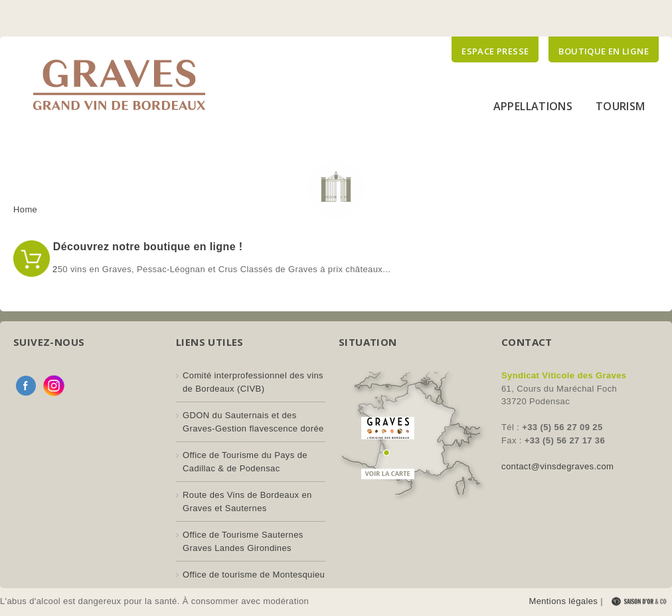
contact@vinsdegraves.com (557, 466)
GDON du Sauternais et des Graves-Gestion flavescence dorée (253, 422)
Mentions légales (563, 601)
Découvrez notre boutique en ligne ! (146, 247)
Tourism (621, 106)
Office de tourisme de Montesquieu (254, 575)
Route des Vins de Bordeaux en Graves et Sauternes (247, 501)
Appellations (533, 106)
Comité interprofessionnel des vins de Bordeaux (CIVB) (253, 382)
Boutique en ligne (604, 51)
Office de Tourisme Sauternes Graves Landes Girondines (243, 541)
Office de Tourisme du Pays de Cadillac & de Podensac (245, 462)
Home (25, 209)
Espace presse (495, 51)
